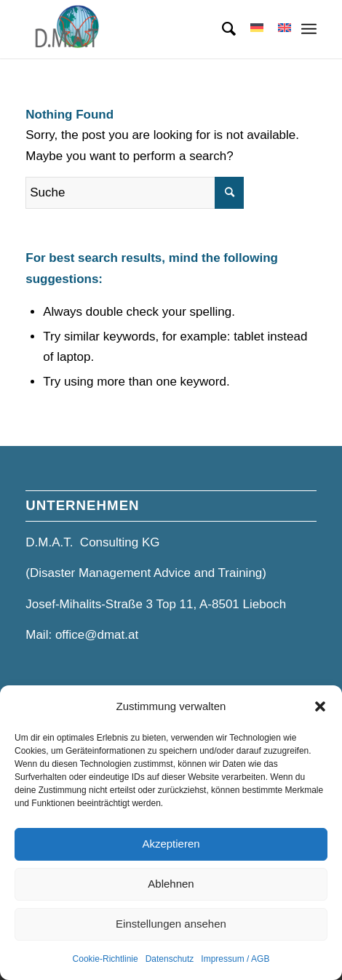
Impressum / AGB (235, 959)
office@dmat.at (97, 635)
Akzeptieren (171, 844)
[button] (320, 706)
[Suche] (222, 29)
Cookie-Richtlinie (106, 959)
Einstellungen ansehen (171, 924)
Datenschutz (170, 959)
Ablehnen (171, 884)
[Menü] (309, 29)
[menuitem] (222, 29)
